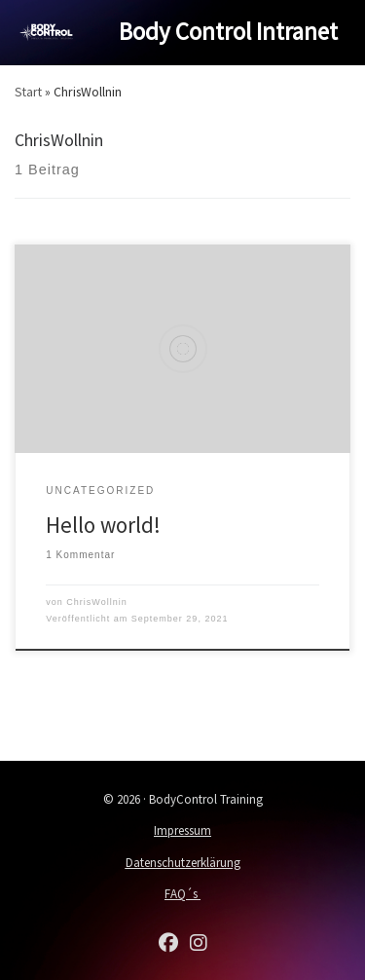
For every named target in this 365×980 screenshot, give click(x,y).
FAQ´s (182, 894)
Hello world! (103, 525)
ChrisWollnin (96, 602)
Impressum (182, 830)
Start (28, 92)
